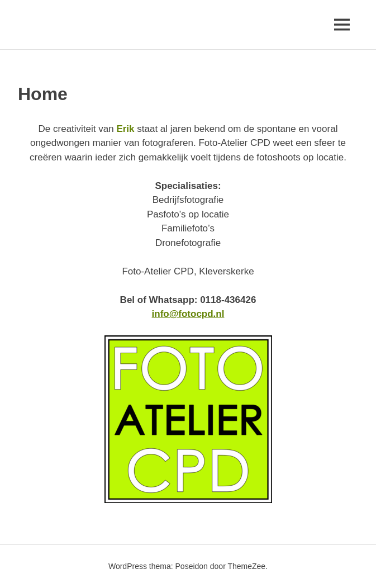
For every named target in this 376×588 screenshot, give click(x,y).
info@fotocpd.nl (188, 314)
